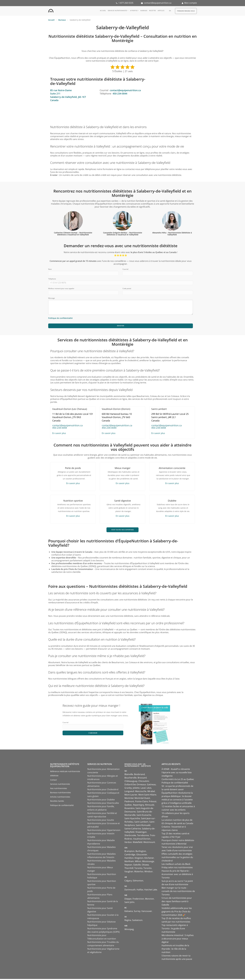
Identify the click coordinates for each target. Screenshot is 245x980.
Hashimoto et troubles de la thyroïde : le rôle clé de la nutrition (175, 950)
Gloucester (142, 856)
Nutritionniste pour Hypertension (104, 831)
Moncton (149, 900)
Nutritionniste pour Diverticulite (103, 804)
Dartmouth (130, 891)
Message (52, 298)
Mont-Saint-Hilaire (147, 796)
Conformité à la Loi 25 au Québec (178, 780)
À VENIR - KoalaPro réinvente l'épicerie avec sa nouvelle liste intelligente (177, 774)
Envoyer (121, 326)
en (170, 11)
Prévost (153, 802)
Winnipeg (129, 930)
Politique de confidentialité (62, 806)
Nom (50, 269)
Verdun (128, 843)
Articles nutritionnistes (60, 798)
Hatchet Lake (151, 891)
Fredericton (138, 900)
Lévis (149, 789)
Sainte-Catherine (133, 830)
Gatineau (151, 786)
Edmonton (138, 882)
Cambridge (130, 856)
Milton (138, 862)
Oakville (137, 866)
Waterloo (139, 873)
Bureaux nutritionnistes (61, 794)
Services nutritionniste (117, 11)
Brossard (142, 779)
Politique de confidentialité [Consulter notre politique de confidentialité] (60, 318)
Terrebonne (143, 836)
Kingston (139, 859)
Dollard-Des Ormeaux (135, 786)
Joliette (136, 789)
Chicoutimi (144, 782)
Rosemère (129, 809)
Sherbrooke (130, 836)
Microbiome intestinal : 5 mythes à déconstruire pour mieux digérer (178, 940)
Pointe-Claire (141, 802)
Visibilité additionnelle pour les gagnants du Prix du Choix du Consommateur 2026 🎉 (177, 913)
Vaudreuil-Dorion (142, 840)
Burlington (141, 852)
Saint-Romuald (143, 826)
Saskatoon (137, 921)
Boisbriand (139, 775)
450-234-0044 (120, 94)
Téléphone (52, 279)
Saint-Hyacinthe (132, 819)
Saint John (129, 903)
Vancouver (147, 912)
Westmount (149, 843)
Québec (128, 806)
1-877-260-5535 (126, 3)
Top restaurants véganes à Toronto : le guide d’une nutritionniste (175, 930)
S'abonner (93, 734)
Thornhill (129, 869)
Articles (161, 11)
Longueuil (129, 792)
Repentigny (139, 806)
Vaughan (129, 873)
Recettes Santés (57, 802)
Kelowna (129, 912)
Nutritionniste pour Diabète (101, 801)
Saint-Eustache (144, 816)
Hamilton (129, 859)
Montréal (129, 799)
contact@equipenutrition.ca (158, 3)
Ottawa (145, 866)
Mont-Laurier (131, 796)
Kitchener (149, 859)
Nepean (128, 866)
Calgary (128, 882)
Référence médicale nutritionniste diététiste (65, 774)
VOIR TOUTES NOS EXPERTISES (123, 530)
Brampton (129, 852)
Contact (53, 781)
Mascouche (141, 792)
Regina (128, 921)
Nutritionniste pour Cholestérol (103, 790)
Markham (129, 862)
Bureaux (144, 11)
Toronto (138, 869)
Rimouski (150, 806)
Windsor (149, 873)
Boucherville (131, 779)
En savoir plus (59, 434)
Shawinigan (141, 833)
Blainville (129, 775)
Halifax (140, 891)
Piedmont (129, 802)
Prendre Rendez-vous (186, 11)
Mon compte (191, 3)
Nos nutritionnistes (59, 789)
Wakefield (138, 843)
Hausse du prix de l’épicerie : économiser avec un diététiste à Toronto (177, 875)
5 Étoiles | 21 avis (123, 71)
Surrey (137, 912)
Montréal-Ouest (142, 799)
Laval (143, 789)
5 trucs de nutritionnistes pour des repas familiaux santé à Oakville (177, 902)
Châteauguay (131, 782)
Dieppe (128, 900)
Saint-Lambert (141, 823)
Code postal (127, 288)
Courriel (125, 269)
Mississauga (148, 862)
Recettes (152, 11)
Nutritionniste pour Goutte (101, 821)
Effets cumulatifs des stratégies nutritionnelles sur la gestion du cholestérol (177, 858)
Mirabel (151, 792)
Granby (128, 789)
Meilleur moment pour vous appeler (61, 288)
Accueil (103, 11)
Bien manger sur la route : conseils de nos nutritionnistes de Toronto (178, 892)
